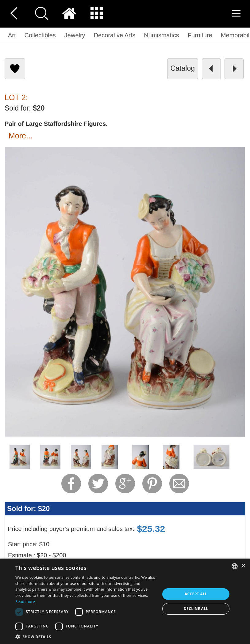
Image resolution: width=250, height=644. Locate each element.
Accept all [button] (196, 594)
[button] (86, 636)
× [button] (243, 566)
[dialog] (125, 601)
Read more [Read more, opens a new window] (25, 602)
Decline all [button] (196, 609)
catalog (183, 68)
